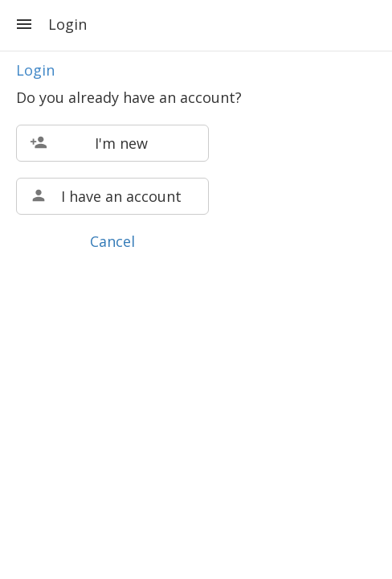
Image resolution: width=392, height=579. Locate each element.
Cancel (112, 241)
